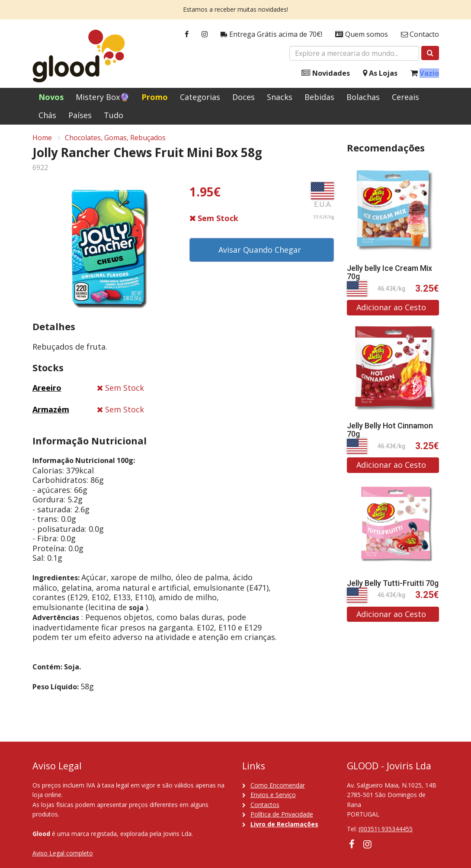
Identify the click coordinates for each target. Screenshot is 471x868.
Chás (47, 115)
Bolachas (363, 97)
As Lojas (380, 73)
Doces (244, 97)
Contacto (420, 34)
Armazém (51, 411)
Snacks (280, 97)
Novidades (326, 73)
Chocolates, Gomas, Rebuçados (115, 139)
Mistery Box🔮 (103, 97)
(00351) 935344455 (386, 829)
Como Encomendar (278, 785)
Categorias (200, 97)
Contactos (265, 805)
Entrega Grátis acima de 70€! (271, 34)
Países (80, 115)
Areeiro (47, 389)
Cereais (405, 97)
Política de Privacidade (282, 814)
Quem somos (362, 34)
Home (42, 139)
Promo (155, 97)
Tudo (114, 115)
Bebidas (319, 97)
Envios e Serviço (273, 795)
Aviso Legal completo (63, 853)
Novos (51, 97)
